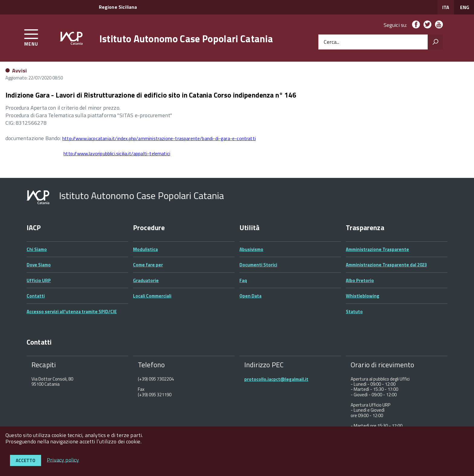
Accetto (26, 460)
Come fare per (148, 265)
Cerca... (331, 42)
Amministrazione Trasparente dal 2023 (386, 265)
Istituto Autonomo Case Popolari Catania (186, 39)
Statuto (354, 312)
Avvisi (19, 71)
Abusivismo (251, 249)
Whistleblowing (363, 296)
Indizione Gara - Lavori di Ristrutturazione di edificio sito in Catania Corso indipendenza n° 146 (151, 95)
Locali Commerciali (152, 296)
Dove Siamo (39, 265)
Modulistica (145, 249)
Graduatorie (146, 280)
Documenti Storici (258, 265)
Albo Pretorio (360, 280)
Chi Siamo (37, 249)
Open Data (250, 296)
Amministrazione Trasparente (377, 249)
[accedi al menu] (31, 37)
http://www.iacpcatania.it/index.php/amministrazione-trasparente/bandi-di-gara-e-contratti (159, 138)
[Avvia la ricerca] (435, 42)
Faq (243, 280)
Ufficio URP (39, 280)
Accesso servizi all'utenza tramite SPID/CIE (72, 312)
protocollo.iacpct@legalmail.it (276, 379)
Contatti (36, 296)
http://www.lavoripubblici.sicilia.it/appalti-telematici (117, 153)
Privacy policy (63, 460)
